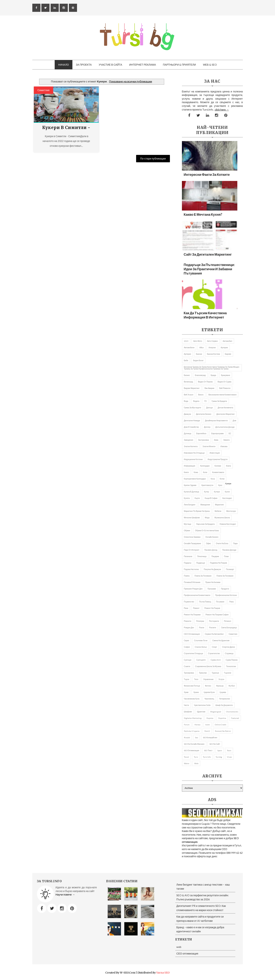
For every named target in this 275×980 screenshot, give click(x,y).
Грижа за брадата (219, 401)
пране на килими (213, 582)
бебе (186, 360)
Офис (208, 543)
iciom (208, 725)
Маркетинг (220, 505)
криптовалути (207, 485)
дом (234, 421)
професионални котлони (226, 595)
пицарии (215, 556)
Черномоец (209, 699)
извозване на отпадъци (194, 453)
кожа (196, 472)
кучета (187, 498)
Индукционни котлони (193, 459)
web (196, 763)
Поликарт (230, 569)
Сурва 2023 (216, 660)
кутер (206, 492)
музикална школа (222, 518)
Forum (187, 725)
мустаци (188, 524)
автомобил (227, 341)
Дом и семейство (192, 427)
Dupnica (210, 718)
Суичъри (188, 660)
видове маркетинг (192, 388)
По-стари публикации (153, 158)
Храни (196, 692)
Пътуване (220, 602)
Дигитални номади (192, 421)
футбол (232, 686)
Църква (223, 692)
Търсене (228, 673)
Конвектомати (218, 472)
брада (213, 375)
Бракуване (226, 375)
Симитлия (43, 90)
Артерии (224, 347)
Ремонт (196, 608)
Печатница (202, 556)
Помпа (187, 576)
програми (212, 589)
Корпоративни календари (195, 479)
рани (186, 608)
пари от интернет (192, 550)
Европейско (201, 433)
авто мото (198, 341)
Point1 (207, 731)
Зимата (226, 440)
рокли (202, 628)
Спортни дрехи (228, 647)
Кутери (217, 492)
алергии (212, 347)
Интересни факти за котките (207, 174)
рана (232, 602)
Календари (205, 466)
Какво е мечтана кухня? (203, 214)
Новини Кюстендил (228, 524)
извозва (224, 446)
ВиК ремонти (225, 388)
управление (209, 679)
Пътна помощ (205, 602)
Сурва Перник (232, 660)
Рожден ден (189, 628)
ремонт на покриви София (217, 615)
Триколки (203, 673)
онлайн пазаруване (193, 543)
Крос (220, 485)
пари (235, 543)
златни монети (209, 446)
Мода (207, 518)
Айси (201, 347)
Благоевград (200, 375)
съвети (187, 666)
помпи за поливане (225, 576)
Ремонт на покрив (212, 608)
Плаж (226, 556)
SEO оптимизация (192, 750)
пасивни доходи (229, 550)
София (187, 647)
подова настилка (191, 569)
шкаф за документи (224, 705)
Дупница (188, 433)
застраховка (204, 440)
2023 (186, 341)
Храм (186, 692)
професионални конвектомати (197, 595)
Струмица (229, 653)
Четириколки (224, 699)
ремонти (188, 621)
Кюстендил (227, 498)
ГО (205, 401)
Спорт (214, 647)
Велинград (188, 382)
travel (186, 757)
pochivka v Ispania (192, 731)
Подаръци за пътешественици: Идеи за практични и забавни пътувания (209, 269)
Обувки (187, 530)
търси (187, 679)
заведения (189, 440)
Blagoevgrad (216, 712)
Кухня (227, 492)
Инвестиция (215, 453)
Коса (213, 479)
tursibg (219, 757)
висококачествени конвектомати (223, 395)
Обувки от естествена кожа (207, 530)
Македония (205, 505)
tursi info (207, 757)
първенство (189, 602)
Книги (186, 472)
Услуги (221, 679)
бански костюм (213, 354)
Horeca (197, 725)
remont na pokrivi (223, 731)
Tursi (196, 757)
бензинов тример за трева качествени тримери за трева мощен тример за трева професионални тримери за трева (212, 368)
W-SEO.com (128, 973)
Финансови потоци (192, 686)
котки (222, 479)
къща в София (211, 498)
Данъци (209, 408)
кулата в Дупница (192, 492)
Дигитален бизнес (204, 414)
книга (228, 466)
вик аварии (210, 388)
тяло (196, 679)
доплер (207, 427)
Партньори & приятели (179, 65)
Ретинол (228, 621)
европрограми (217, 433)
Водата (196, 401)
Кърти (197, 498)
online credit (221, 725)
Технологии (231, 666)
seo (197, 737)
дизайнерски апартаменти (216, 421)
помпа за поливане (203, 576)
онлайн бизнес (212, 537)
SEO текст (208, 750)
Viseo (229, 757)
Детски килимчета (225, 408)
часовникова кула (192, 699)
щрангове (201, 712)
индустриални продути (218, 459)
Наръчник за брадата (205, 524)
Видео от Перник (205, 382)
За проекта (84, 65)
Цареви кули (209, 692)
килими (218, 466)
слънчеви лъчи (201, 640)
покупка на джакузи (212, 569)
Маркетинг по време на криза (197, 511)
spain (220, 750)
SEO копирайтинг (210, 737)
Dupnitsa (222, 718)
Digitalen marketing (193, 718)
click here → (222, 110)
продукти (225, 589)
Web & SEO (210, 65)
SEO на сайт (215, 744)
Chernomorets (232, 712)
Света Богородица (229, 628)
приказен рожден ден (193, 589)
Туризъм (215, 673)
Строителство (214, 653)
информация (190, 466)
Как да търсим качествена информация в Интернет (205, 315)
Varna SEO (163, 973)
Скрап (187, 640)
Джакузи (188, 414)
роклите (213, 628)
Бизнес (187, 375)
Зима (216, 440)
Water (187, 763)
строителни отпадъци (194, 653)
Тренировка (189, 673)
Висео (201, 395)
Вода (186, 401)
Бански (199, 354)
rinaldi (187, 737)
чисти (186, 705)
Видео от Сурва (224, 382)
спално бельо (201, 647)
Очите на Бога (222, 543)
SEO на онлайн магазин (194, 744)
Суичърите (201, 660)
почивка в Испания (192, 582)
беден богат (198, 360)
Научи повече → (65, 895)
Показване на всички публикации (130, 81)
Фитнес (208, 686)
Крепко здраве (190, 485)
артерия (188, 354)
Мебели (218, 511)
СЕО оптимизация (192, 634)
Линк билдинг (190, 505)
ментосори (231, 511)
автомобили (189, 347)
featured (235, 718)
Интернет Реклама (142, 65)
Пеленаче (188, 556)
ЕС (230, 433)
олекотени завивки (192, 537)
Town (229, 750)
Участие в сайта (110, 65)
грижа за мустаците (193, 408)
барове (228, 354)
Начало (63, 65)
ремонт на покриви (192, 615)
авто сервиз (212, 341)
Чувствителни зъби (202, 705)
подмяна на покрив (218, 563)
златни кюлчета (191, 446)
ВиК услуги (189, 395)
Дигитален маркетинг (226, 414)
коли (205, 472)
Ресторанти (214, 621)
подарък (188, 563)
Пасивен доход (211, 550)
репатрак (200, 621)
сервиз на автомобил (214, 634)
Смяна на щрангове (221, 640)
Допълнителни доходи (225, 427)
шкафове (188, 712)
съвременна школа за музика (208, 666)
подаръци (201, 563)
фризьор (220, 686)
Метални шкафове (192, 518)
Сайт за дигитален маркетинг (208, 254)
